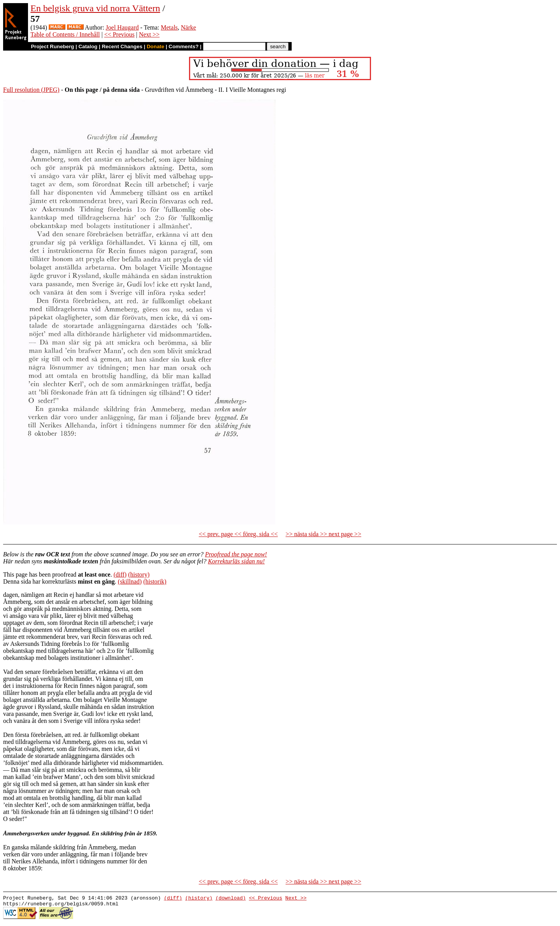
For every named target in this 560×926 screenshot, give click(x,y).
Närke (188, 27)
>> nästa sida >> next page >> (323, 534)
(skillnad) (130, 581)
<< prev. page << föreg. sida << (238, 534)
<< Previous (119, 34)
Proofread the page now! (236, 554)
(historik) (155, 581)
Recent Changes (122, 46)
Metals (170, 27)
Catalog (88, 46)
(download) (231, 899)
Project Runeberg (52, 46)
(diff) (120, 574)
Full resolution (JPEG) (31, 90)
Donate (155, 46)
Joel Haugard (122, 27)
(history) (139, 574)
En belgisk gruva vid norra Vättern (95, 8)
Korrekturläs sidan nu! (236, 561)
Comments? (184, 46)
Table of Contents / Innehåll (65, 34)
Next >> (149, 34)
